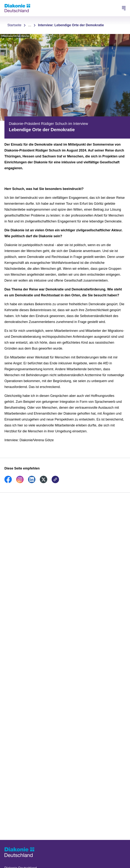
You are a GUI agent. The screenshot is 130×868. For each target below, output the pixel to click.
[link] (8, 482)
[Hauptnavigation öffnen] (124, 8)
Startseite (14, 25)
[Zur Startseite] (17, 8)
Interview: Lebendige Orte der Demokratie (71, 25)
